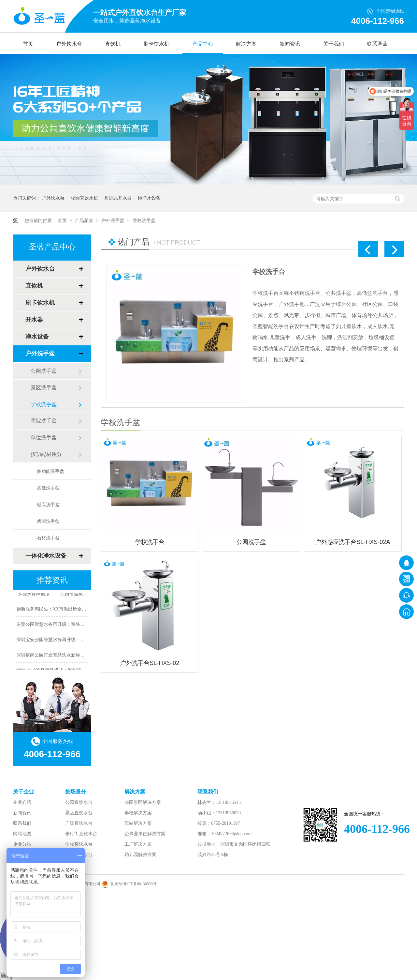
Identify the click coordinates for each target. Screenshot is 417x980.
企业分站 (22, 844)
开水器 (34, 320)
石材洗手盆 (48, 538)
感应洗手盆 (48, 505)
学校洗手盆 (144, 220)
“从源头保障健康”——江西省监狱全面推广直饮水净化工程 (75, 595)
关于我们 (334, 44)
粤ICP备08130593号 (140, 884)
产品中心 (203, 44)
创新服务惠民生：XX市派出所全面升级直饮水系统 (67, 610)
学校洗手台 (269, 272)
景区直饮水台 (79, 813)
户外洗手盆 (113, 220)
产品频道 (85, 220)
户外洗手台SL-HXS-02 (150, 663)
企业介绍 (22, 802)
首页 (28, 44)
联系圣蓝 (377, 44)
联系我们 (22, 823)
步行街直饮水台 (81, 834)
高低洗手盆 (48, 488)
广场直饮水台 (79, 823)
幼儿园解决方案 (140, 855)
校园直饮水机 (84, 198)
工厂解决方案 (138, 844)
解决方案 (246, 44)
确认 (6, 976)
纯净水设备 (149, 198)
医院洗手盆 (44, 421)
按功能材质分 (46, 454)
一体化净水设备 (46, 556)
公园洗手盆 (251, 542)
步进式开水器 (118, 198)
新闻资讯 (290, 44)
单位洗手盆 (44, 437)
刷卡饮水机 (156, 44)
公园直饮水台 (79, 802)
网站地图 (22, 834)
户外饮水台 (69, 44)
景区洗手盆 (44, 388)
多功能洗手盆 (50, 471)
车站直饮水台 (79, 855)
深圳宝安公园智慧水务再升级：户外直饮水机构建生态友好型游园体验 (87, 641)
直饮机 (113, 44)
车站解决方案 (138, 823)
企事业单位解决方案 (145, 834)
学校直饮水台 (79, 844)
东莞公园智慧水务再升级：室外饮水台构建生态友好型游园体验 (80, 625)
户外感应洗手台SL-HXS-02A (353, 542)
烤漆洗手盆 (48, 521)
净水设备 (37, 337)
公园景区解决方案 (143, 802)
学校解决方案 (138, 813)
